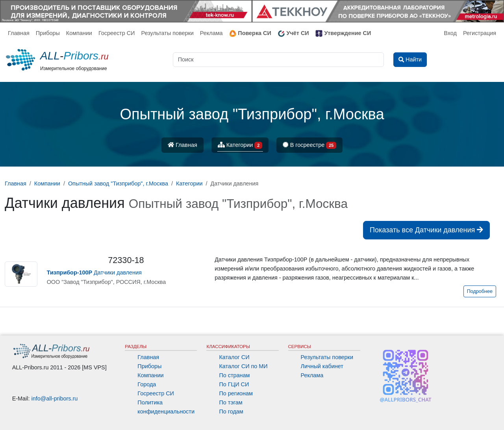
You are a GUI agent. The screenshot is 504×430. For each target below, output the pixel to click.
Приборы (48, 33)
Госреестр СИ (117, 33)
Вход (450, 33)
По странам (234, 375)
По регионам (236, 393)
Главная (19, 33)
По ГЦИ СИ (234, 384)
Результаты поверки (167, 33)
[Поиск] (278, 60)
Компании (79, 33)
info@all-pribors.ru (55, 398)
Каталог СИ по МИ (243, 366)
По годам (231, 411)
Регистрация (480, 33)
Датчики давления (94, 272)
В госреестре (309, 145)
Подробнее (480, 291)
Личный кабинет (322, 366)
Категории (240, 145)
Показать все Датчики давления (426, 230)
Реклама (211, 33)
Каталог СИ (234, 357)
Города (147, 384)
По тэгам (231, 402)
